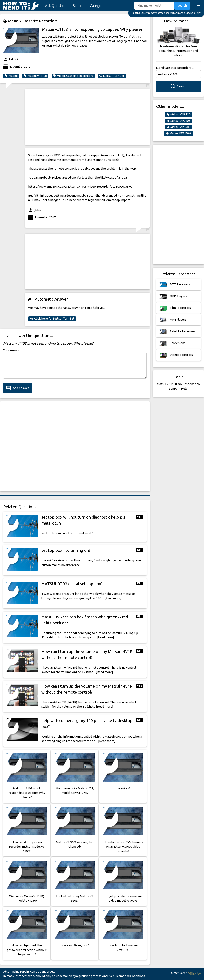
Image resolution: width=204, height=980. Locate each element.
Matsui (11, 76)
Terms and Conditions (130, 976)
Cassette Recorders (40, 21)
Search (78, 6)
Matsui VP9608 (178, 127)
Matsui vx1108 (35, 76)
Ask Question (56, 6)
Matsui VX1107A (178, 133)
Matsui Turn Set (112, 76)
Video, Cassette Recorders (73, 76)
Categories (99, 6)
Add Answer (18, 388)
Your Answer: (12, 350)
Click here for (52, 319)
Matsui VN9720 (178, 114)
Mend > (13, 21)
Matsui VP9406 (178, 121)
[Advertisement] (87, 117)
